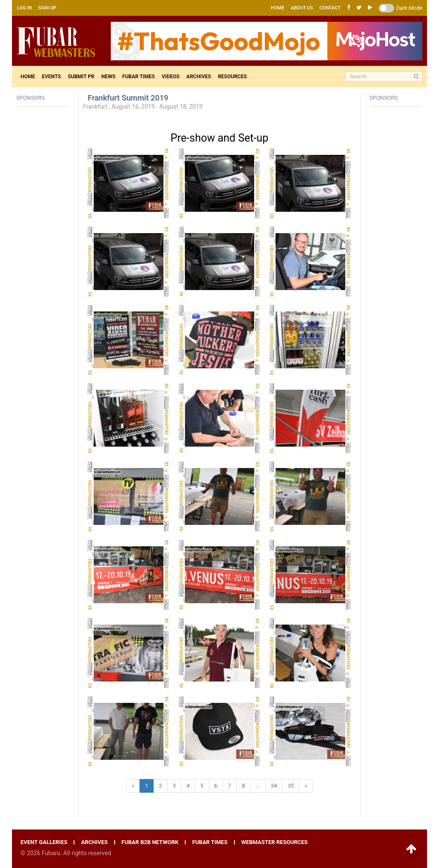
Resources (232, 77)
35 (291, 786)
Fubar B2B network (150, 842)
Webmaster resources (274, 842)
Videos (171, 77)
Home (277, 8)
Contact (330, 8)
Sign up (47, 8)
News (108, 77)
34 (274, 786)
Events (51, 77)
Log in (24, 8)
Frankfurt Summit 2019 (128, 98)
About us (302, 8)
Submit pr (81, 77)
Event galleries (44, 842)
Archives (199, 77)
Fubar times (139, 77)
